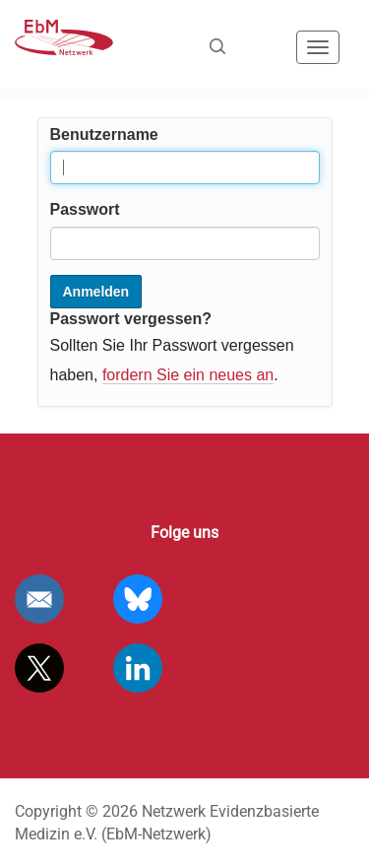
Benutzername (104, 134)
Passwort (85, 209)
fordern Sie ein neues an (188, 375)
